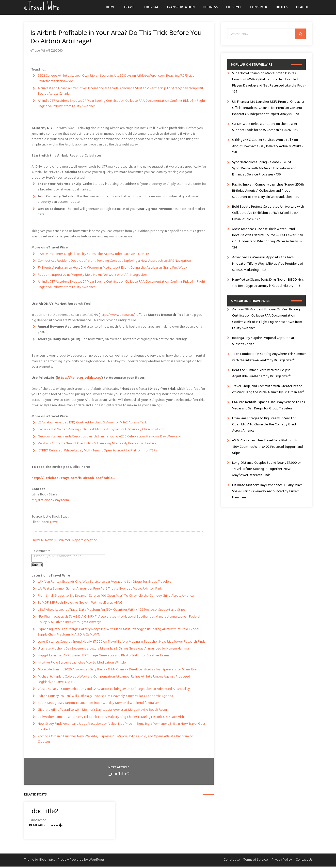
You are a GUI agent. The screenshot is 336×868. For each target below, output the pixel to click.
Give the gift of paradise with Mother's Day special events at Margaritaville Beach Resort (103, 711)
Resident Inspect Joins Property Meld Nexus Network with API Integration (92, 275)
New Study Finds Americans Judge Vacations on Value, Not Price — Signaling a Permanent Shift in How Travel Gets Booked (121, 728)
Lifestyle (234, 7)
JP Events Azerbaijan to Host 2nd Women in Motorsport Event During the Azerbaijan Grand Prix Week (112, 268)
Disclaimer (63, 540)
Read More (38, 827)
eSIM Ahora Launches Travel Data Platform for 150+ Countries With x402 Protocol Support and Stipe (111, 611)
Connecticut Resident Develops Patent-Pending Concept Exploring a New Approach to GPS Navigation (114, 261)
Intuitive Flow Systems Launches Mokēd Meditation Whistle (82, 664)
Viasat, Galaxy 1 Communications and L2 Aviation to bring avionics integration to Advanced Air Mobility (114, 690)
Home (110, 7)
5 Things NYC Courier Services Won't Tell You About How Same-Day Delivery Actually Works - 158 (268, 146)
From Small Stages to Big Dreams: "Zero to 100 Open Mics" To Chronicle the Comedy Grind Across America (116, 597)
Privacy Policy (282, 861)
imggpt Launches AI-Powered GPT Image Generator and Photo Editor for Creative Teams (103, 657)
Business (210, 7)
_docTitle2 (119, 775)
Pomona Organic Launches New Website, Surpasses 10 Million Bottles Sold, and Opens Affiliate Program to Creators (115, 741)
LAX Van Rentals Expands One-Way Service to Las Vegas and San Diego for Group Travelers (104, 583)
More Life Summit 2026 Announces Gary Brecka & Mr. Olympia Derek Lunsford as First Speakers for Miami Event (119, 671)
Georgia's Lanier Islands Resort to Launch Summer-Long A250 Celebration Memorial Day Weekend (109, 437)
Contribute (232, 861)
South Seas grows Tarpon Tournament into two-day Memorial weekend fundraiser (98, 704)
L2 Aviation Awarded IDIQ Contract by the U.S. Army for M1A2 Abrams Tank (92, 423)
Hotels (282, 7)
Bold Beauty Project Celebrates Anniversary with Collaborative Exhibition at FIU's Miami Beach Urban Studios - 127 (268, 213)
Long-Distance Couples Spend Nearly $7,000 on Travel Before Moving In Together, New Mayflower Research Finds (121, 643)
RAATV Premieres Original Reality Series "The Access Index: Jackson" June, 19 (93, 254)
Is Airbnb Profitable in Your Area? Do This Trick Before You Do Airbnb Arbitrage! (116, 37)
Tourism (151, 7)
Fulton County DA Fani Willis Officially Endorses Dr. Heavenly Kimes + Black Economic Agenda (105, 698)
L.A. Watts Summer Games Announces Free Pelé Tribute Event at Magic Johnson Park (100, 590)
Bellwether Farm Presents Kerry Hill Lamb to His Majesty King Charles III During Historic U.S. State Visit (111, 718)
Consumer (259, 7)
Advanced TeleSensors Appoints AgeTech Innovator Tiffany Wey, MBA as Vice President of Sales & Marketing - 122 (268, 264)
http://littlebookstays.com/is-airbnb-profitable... (73, 478)
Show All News (42, 540)
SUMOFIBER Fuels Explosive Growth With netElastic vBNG (80, 604)
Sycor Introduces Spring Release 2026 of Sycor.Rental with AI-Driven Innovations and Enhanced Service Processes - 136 (264, 168)
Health (302, 7)
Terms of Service (256, 861)
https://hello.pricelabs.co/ (79, 378)
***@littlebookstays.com (50, 500)
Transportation (181, 7)
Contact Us (304, 861)
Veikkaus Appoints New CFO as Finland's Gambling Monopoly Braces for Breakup (97, 443)
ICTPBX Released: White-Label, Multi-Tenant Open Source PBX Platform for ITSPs (97, 451)
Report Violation (85, 540)
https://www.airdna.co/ (117, 315)
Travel (129, 7)
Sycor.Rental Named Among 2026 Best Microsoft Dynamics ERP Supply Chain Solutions (101, 429)
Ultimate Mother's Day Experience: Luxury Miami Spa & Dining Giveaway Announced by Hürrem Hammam (115, 650)
